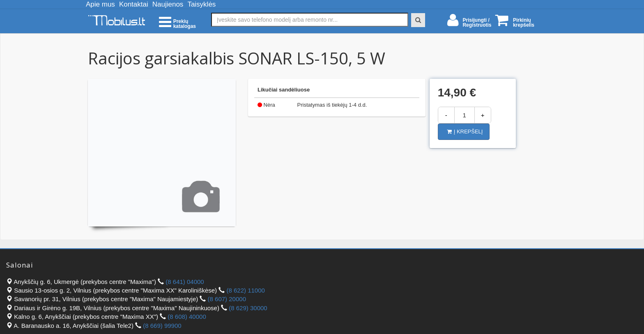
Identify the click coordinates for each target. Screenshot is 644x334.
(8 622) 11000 (245, 290)
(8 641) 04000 (185, 282)
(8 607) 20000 (227, 299)
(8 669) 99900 (162, 326)
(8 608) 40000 (187, 317)
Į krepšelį (465, 132)
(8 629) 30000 (248, 308)
